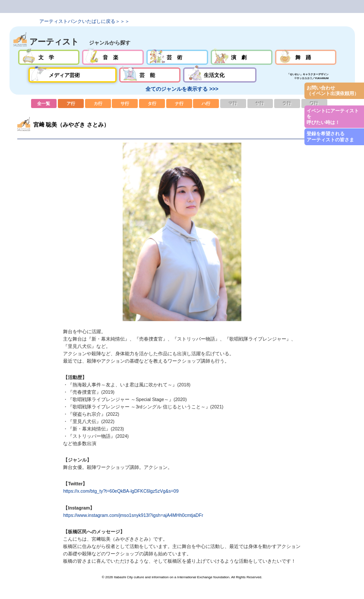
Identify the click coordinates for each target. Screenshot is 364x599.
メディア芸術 (73, 75)
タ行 (152, 104)
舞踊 (306, 57)
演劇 (242, 57)
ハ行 (206, 104)
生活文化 (220, 75)
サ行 (125, 104)
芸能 (150, 75)
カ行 (98, 104)
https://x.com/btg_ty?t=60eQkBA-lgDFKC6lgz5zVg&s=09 (121, 491)
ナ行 (179, 104)
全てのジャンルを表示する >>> (182, 89)
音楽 (113, 57)
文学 (49, 57)
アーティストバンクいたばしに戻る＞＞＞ (84, 21)
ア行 (71, 104)
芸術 (177, 57)
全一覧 (44, 104)
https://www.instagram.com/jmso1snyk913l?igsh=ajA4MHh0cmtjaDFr (133, 515)
